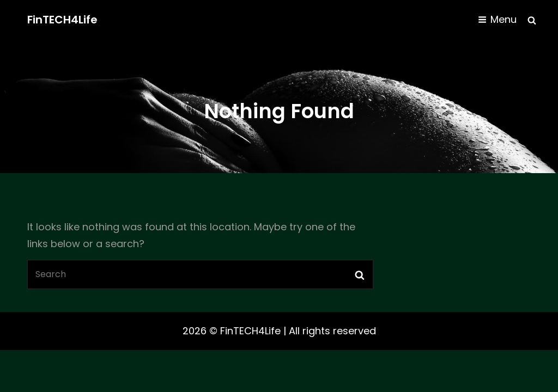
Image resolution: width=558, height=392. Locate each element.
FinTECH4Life (62, 20)
